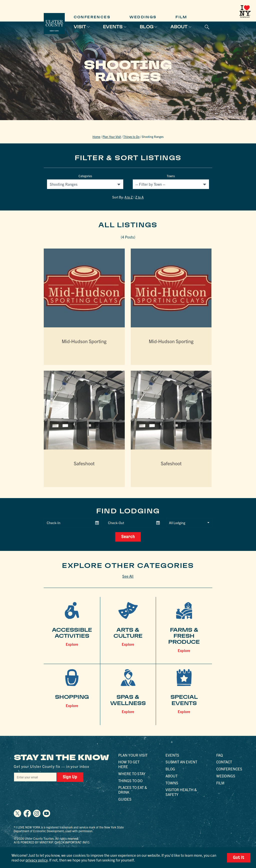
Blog (147, 27)
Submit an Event (181, 762)
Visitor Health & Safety (181, 792)
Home (96, 137)
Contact (224, 762)
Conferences (92, 17)
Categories (85, 176)
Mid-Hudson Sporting (84, 341)
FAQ (219, 754)
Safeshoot (84, 463)
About (179, 27)
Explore (72, 644)
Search (128, 536)
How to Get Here (129, 764)
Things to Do (131, 137)
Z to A (139, 197)
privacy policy (36, 860)
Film (181, 17)
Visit (80, 27)
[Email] (34, 777)
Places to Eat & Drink (133, 789)
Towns (171, 176)
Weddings (143, 17)
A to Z (129, 197)
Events (113, 27)
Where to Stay (132, 773)
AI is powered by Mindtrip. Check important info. (52, 842)
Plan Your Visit (112, 137)
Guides (125, 799)
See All (128, 576)
